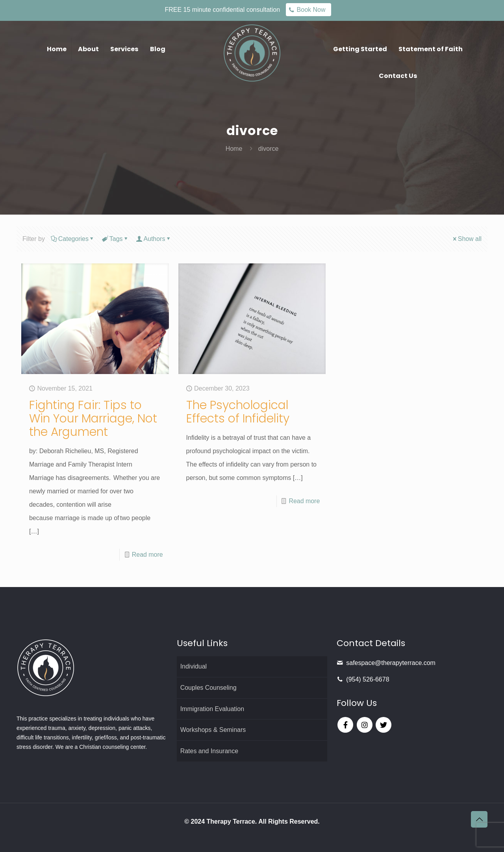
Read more (147, 555)
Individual (194, 666)
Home (234, 149)
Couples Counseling (208, 688)
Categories (73, 239)
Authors (154, 239)
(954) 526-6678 (368, 679)
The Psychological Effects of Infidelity (238, 412)
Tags (116, 239)
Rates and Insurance (209, 751)
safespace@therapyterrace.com (391, 663)
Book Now (311, 10)
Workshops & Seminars (213, 730)
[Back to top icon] (479, 819)
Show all (467, 239)
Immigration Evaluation (212, 709)
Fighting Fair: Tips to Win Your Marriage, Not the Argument (94, 419)
